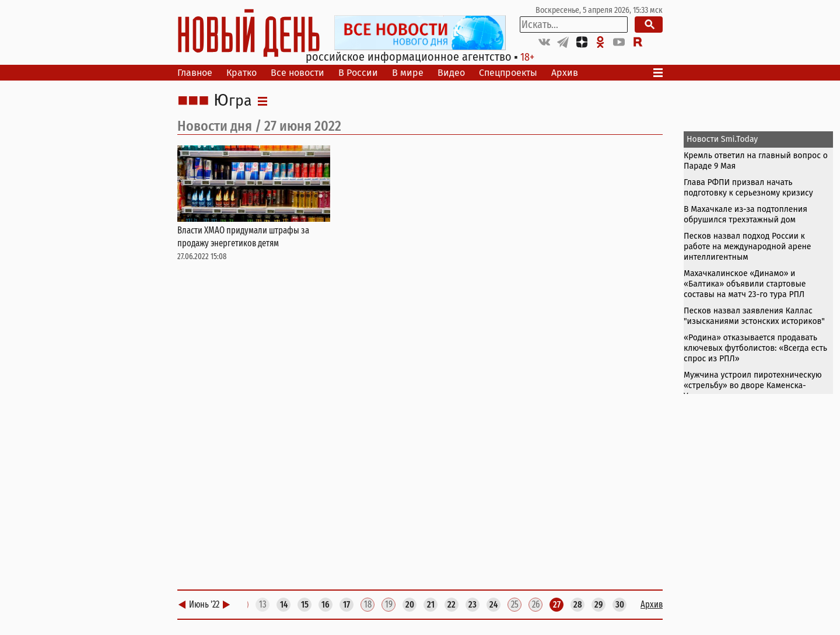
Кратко (242, 73)
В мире (408, 73)
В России (358, 73)
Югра (233, 101)
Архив (565, 73)
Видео (451, 73)
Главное (195, 73)
